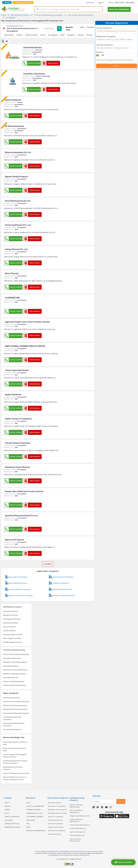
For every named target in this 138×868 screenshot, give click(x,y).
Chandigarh (91, 35)
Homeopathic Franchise (12, 619)
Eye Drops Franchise (55, 803)
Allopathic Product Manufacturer (15, 662)
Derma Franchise (9, 627)
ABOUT (7, 803)
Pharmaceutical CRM (23, 3)
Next (117, 66)
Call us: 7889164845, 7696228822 (122, 3)
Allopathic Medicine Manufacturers (76, 820)
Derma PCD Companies (56, 824)
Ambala (19, 35)
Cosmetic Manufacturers (78, 828)
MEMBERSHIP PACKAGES (13, 827)
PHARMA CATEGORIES (33, 810)
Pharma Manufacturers (77, 835)
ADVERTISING (31, 820)
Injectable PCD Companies (57, 806)
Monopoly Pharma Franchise (57, 813)
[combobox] (69, 9)
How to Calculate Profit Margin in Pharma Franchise (15, 756)
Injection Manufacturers (78, 832)
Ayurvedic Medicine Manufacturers (76, 811)
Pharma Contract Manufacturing (15, 705)
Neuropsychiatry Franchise (13, 634)
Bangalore (71, 35)
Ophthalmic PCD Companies (57, 810)
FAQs (28, 824)
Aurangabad (53, 35)
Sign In (101, 3)
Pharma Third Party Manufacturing (16, 654)
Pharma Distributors (55, 834)
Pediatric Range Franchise (13, 642)
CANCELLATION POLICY (12, 824)
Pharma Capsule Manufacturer (15, 685)
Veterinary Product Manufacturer (15, 670)
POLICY (7, 813)
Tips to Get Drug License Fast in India (15, 749)
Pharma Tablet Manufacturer (14, 681)
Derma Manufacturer (11, 666)
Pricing (7, 3)
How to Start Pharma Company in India (15, 743)
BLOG (28, 803)
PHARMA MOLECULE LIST (34, 813)
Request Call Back (123, 862)
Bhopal (81, 35)
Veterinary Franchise (11, 623)
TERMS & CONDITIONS (12, 817)
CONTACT (8, 806)
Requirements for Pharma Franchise (13, 768)
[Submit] (38, 9)
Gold (81, 27)
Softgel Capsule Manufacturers (80, 816)
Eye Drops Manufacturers (13, 729)
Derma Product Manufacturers (80, 825)
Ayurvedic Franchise (11, 611)
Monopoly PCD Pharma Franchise (15, 709)
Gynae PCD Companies (56, 817)
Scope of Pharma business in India (16, 773)
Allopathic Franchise (10, 615)
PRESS (28, 827)
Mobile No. (100, 52)
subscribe (121, 801)
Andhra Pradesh (31, 35)
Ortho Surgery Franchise (12, 638)
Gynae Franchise (9, 631)
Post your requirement (119, 9)
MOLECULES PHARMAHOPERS (36, 831)
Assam (43, 35)
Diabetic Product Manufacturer (14, 674)
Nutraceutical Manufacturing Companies (14, 724)
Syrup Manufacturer (11, 677)
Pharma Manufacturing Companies (16, 713)
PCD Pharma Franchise (11, 698)
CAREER (7, 810)
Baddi (62, 35)
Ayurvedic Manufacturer (12, 658)
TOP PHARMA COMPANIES (35, 817)
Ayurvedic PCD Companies (57, 831)
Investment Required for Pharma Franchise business (15, 762)
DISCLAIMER (8, 820)
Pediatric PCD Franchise (56, 827)
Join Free (90, 3)
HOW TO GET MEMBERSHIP (35, 806)
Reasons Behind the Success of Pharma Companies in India (15, 778)
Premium (89, 27)
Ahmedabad (9, 35)
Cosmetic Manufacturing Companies (12, 718)
